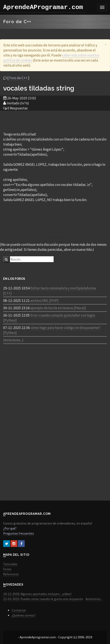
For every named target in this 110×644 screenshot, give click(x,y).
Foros (7, 569)
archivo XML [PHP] (44, 301)
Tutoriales (10, 564)
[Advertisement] (55, 121)
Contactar (19, 610)
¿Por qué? (10, 528)
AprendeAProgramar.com (43, 7)
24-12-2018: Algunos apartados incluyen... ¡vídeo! (37, 594)
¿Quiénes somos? (24, 615)
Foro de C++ (18, 78)
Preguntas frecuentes (19, 533)
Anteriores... (94, 599)
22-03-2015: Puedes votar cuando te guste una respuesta (43, 599)
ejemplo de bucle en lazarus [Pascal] (58, 308)
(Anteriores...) (13, 340)
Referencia (11, 574)
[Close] (106, 44)
